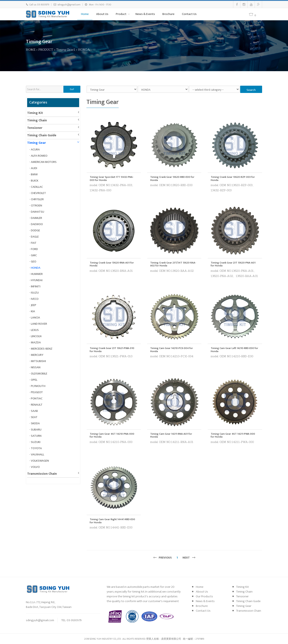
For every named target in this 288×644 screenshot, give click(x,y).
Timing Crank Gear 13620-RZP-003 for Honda (233, 179)
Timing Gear (36, 143)
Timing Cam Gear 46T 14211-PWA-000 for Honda (233, 435)
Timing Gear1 (66, 50)
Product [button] (121, 14)
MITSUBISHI (38, 361)
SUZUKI (36, 442)
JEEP (34, 305)
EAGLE (35, 237)
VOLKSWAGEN (40, 461)
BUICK (35, 181)
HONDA (84, 50)
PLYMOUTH (38, 386)
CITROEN (36, 206)
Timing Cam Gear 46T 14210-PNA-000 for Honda (112, 435)
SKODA (35, 423)
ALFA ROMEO (39, 156)
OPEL (34, 380)
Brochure (168, 14)
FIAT (34, 243)
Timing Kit (35, 113)
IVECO (35, 299)
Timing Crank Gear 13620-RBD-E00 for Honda (172, 179)
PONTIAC (37, 398)
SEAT (34, 417)
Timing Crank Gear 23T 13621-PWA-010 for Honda (112, 350)
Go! (72, 89)
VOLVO (35, 467)
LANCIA (35, 318)
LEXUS (35, 330)
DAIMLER (36, 218)
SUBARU (36, 430)
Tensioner (35, 128)
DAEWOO (37, 224)
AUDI (34, 168)
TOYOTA (36, 448)
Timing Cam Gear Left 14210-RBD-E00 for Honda (234, 350)
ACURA (35, 149)
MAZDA (36, 342)
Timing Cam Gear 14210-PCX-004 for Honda (172, 350)
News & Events (145, 14)
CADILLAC (37, 187)
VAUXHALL (38, 454)
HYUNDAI (37, 280)
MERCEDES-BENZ (42, 349)
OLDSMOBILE (39, 374)
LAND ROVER (39, 324)
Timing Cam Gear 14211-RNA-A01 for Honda (171, 435)
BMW (34, 174)
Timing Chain (37, 120)
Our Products (204, 596)
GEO (34, 262)
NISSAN (36, 367)
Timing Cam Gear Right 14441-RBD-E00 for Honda (112, 521)
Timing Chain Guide (42, 135)
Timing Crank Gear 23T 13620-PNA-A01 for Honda (233, 264)
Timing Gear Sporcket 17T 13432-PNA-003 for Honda (112, 179)
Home (85, 14)
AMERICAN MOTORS (44, 162)
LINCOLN (36, 336)
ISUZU (35, 293)
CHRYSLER (37, 199)
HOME (31, 50)
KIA (33, 311)
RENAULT (37, 405)
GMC (34, 255)
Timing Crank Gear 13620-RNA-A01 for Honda (112, 264)
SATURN (36, 436)
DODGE (35, 230)
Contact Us (189, 14)
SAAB (34, 411)
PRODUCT (46, 50)
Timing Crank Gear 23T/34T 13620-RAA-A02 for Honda (173, 264)
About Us (102, 14)
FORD (34, 249)
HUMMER (37, 274)
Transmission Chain (42, 474)
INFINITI (36, 286)
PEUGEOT (37, 392)
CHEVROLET (38, 193)
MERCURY (37, 355)
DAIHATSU (38, 212)
